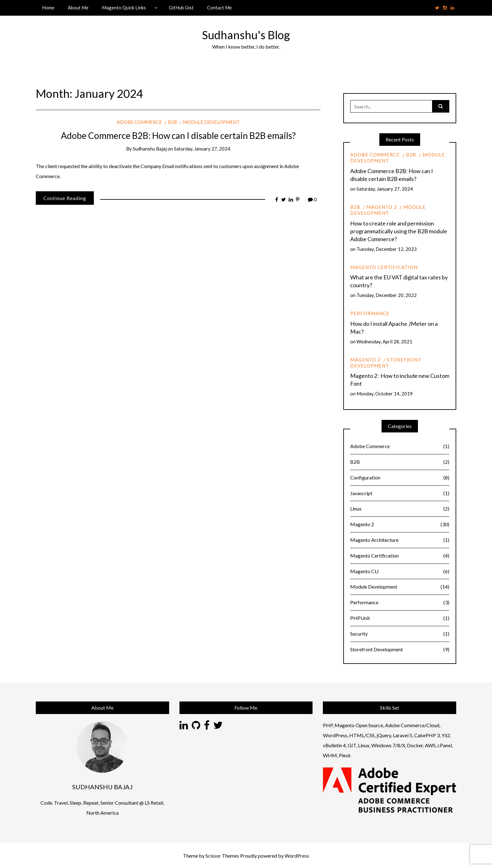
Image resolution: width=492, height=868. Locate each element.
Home (48, 8)
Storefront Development (386, 363)
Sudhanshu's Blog (246, 35)
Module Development (211, 122)
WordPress (297, 856)
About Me (78, 8)
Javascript (400, 493)
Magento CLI (400, 572)
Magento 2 (382, 207)
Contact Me (219, 8)
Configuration (400, 478)
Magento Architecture (400, 540)
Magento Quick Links (124, 8)
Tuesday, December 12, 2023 (387, 249)
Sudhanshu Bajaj (150, 149)
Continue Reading (65, 198)
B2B (172, 122)
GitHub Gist (181, 8)
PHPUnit (400, 618)
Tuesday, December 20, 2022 (387, 295)
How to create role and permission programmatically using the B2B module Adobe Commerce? (399, 231)
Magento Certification (384, 267)
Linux (400, 509)
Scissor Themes (222, 856)
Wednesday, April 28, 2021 (384, 341)
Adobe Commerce (139, 122)
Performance (370, 313)
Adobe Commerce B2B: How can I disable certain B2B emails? (178, 135)
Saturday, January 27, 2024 (202, 149)
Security (400, 634)
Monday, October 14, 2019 (385, 394)
